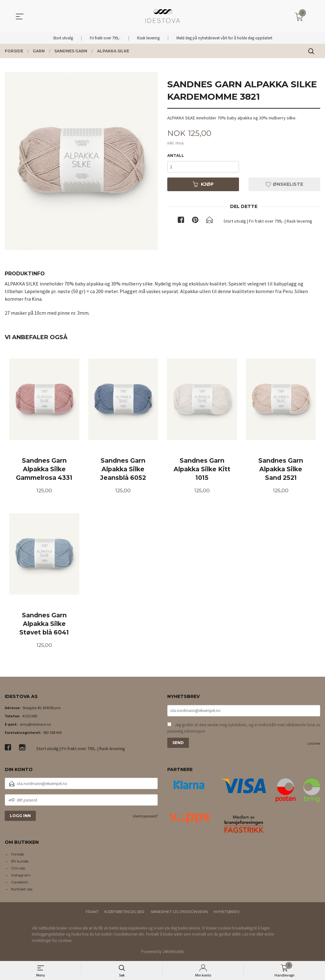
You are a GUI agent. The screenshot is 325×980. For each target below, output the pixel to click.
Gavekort (20, 883)
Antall (176, 156)
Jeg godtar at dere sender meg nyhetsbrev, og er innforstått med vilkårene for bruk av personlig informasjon (244, 730)
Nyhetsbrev (227, 913)
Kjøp (203, 185)
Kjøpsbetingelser (124, 913)
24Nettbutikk (173, 953)
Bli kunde (20, 862)
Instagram (21, 876)
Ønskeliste (284, 185)
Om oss (18, 869)
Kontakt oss (22, 890)
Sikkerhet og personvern (179, 913)
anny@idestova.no (35, 725)
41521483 (30, 717)
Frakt (92, 913)
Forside (17, 855)
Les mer (314, 745)
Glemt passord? (145, 817)
